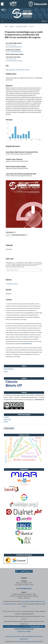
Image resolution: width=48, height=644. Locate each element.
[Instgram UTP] (25, 571)
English (6, 372)
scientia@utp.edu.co (26, 589)
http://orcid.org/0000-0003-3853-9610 (14, 52)
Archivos (12, 27)
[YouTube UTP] (23, 571)
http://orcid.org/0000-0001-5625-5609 (14, 61)
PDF (9, 235)
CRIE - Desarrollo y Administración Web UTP (27, 641)
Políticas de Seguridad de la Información (32, 636)
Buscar (44, 21)
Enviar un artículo (9, 428)
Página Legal (7, 420)
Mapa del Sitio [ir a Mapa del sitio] (24, 639)
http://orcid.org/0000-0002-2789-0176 (14, 47)
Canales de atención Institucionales (24, 629)
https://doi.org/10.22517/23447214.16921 (18, 70)
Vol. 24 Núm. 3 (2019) (21, 27)
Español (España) (8, 369)
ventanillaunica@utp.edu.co (37, 626)
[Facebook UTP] (17, 571)
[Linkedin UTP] (28, 571)
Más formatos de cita (13, 270)
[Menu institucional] (2, 4)
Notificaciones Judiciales (24, 631)
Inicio (6, 27)
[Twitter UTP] (20, 571)
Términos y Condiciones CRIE (13, 636)
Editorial (6, 422)
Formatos (6, 417)
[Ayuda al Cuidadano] (31, 571)
